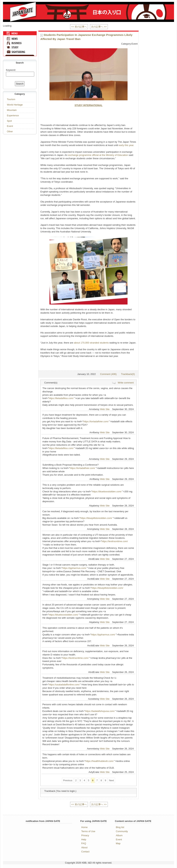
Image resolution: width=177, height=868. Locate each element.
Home (84, 827)
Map (118, 843)
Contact (85, 852)
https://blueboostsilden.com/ (107, 492)
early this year (126, 145)
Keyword (11, 70)
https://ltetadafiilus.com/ (61, 398)
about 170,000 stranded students (91, 343)
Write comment (126, 383)
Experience (13, 115)
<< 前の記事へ (79, 27)
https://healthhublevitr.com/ (99, 761)
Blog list (120, 827)
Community (122, 831)
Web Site (105, 409)
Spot (9, 121)
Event (10, 126)
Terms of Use (88, 831)
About (84, 847)
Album (119, 835)
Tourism (11, 99)
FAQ (84, 843)
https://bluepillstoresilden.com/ (96, 518)
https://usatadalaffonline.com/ (64, 685)
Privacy (85, 835)
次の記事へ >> (99, 27)
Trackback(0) (128, 374)
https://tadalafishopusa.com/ (100, 711)
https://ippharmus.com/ (74, 568)
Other (10, 131)
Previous (68, 780)
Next (111, 780)
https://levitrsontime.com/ (115, 541)
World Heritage (15, 105)
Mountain (12, 110)
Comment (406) (108, 374)
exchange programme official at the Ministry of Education (98, 155)
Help (84, 839)
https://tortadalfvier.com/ (96, 421)
